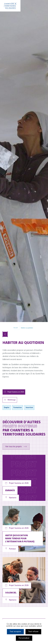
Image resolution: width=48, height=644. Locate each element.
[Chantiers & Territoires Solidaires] (10, 6)
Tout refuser (33, 632)
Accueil (16, 328)
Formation (18, 408)
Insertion (29, 408)
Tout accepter (15, 632)
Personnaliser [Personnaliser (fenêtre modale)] (24, 638)
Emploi (7, 408)
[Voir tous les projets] (5, 334)
